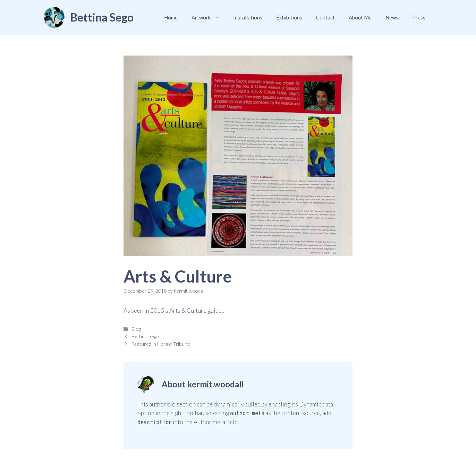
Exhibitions (289, 17)
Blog (136, 329)
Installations (248, 17)
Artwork (209, 17)
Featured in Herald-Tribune (161, 344)
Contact (325, 17)
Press (419, 17)
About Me (360, 17)
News (392, 17)
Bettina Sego (102, 17)
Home (171, 17)
